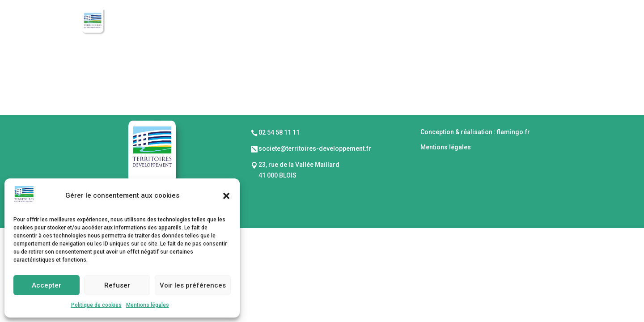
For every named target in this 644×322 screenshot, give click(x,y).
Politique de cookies (96, 305)
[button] (226, 196)
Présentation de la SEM (256, 22)
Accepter (47, 285)
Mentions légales (148, 305)
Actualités (544, 22)
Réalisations (482, 22)
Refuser (117, 285)
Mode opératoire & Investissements (378, 22)
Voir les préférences (193, 285)
